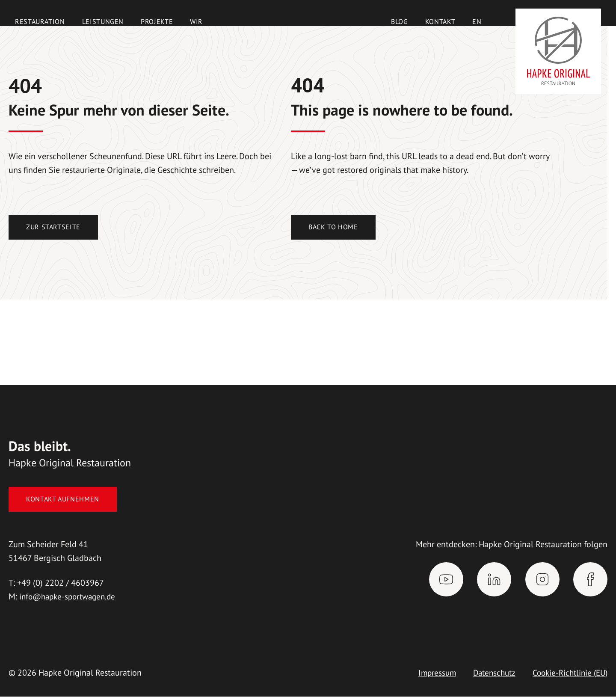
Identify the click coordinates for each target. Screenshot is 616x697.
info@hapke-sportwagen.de (71, 597)
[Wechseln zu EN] (477, 21)
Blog (400, 21)
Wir (196, 21)
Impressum (428, 673)
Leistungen (103, 21)
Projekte (157, 21)
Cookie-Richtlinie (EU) (568, 673)
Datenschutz (488, 673)
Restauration (40, 21)
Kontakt (440, 21)
